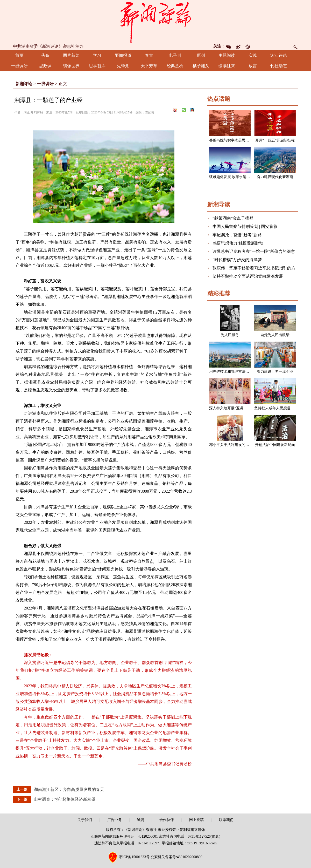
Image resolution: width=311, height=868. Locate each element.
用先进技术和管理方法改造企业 (235, 372)
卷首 (149, 55)
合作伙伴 (167, 820)
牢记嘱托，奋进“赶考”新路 (237, 235)
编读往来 (227, 66)
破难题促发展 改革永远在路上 (233, 177)
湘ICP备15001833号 (134, 857)
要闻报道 (123, 55)
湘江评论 (279, 55)
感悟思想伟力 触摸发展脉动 (238, 243)
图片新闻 (71, 55)
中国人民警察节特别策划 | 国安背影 (245, 226)
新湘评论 (24, 84)
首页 (19, 55)
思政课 (45, 66)
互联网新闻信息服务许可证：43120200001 (124, 836)
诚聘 (141, 820)
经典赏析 (175, 66)
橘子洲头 (201, 66)
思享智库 (97, 66)
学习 (97, 55)
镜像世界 (71, 66)
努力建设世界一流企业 (275, 372)
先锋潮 (123, 66)
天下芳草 (149, 66)
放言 (253, 66)
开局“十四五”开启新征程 (275, 140)
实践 (253, 55)
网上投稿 (196, 820)
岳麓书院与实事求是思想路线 (233, 140)
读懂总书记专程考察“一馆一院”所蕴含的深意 (254, 251)
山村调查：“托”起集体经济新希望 (65, 799)
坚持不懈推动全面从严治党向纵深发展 (248, 276)
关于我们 (85, 820)
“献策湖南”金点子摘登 (233, 218)
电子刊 (175, 55)
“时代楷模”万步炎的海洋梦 (237, 260)
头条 (45, 55)
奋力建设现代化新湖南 (275, 177)
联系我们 (226, 820)
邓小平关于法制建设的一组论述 (235, 445)
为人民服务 (230, 335)
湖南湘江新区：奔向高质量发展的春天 (69, 789)
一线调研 (19, 66)
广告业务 (115, 820)
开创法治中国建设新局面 (275, 445)
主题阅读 (227, 55)
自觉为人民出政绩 (275, 335)
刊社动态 (279, 66)
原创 (201, 55)
